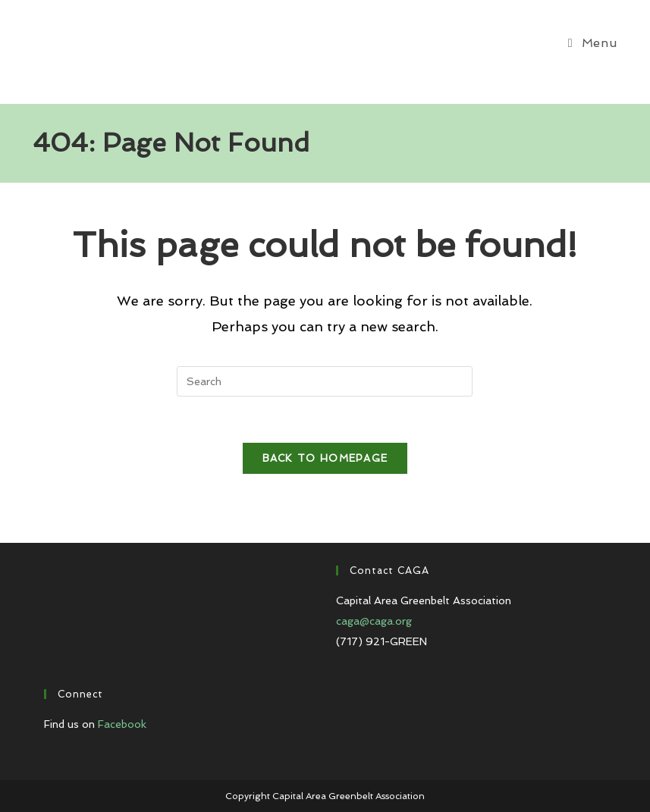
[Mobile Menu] (593, 43)
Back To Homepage (325, 458)
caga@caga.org (374, 621)
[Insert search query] (325, 381)
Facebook (122, 724)
